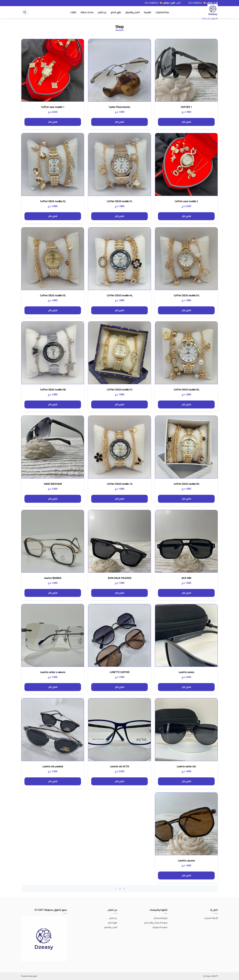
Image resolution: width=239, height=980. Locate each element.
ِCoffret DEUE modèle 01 (119, 201)
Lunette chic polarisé (53, 766)
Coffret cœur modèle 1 (53, 107)
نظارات (73, 12)
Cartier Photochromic (120, 107)
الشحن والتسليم (132, 12)
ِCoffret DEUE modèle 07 (119, 390)
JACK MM (186, 578)
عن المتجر (102, 12)
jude (35, 976)
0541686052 (184, 3)
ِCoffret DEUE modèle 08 (53, 390)
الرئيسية (147, 12)
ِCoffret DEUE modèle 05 (53, 295)
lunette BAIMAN (53, 578)
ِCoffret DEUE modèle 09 (186, 484)
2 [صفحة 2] (120, 889)
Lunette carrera (186, 672)
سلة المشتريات (162, 12)
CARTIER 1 (186, 107)
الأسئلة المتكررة (211, 918)
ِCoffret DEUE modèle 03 (186, 295)
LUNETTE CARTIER (120, 672)
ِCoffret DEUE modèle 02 (53, 201)
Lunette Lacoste (186, 861)
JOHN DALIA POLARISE (120, 578)
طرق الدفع (116, 12)
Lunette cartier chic (186, 766)
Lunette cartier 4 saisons (53, 672)
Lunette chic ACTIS (119, 766)
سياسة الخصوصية (160, 927)
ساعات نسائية (87, 12)
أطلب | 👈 (195, 3)
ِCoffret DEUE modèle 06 (186, 390)
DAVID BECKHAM (53, 484)
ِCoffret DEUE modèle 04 (119, 295)
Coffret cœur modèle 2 (186, 201)
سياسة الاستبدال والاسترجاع (156, 923)
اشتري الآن (186, 122)
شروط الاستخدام (161, 918)
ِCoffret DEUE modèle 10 (119, 484)
